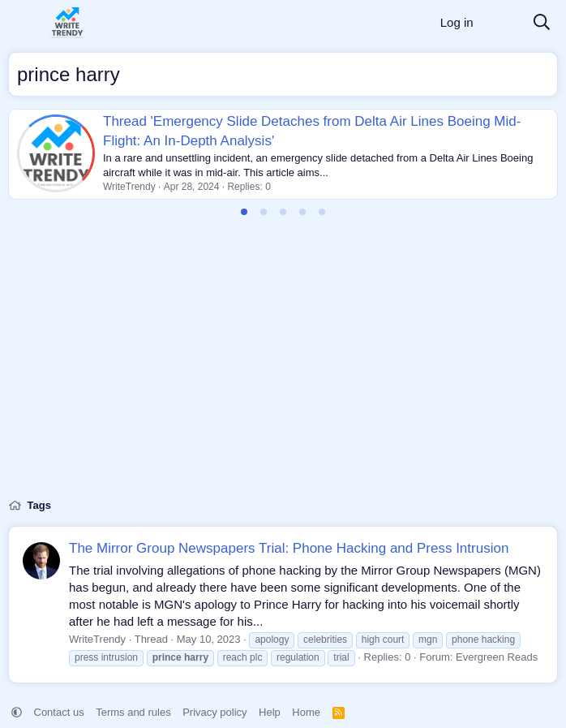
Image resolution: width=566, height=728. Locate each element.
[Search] (542, 23)
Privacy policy (214, 712)
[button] (17, 712)
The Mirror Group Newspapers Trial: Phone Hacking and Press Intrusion (289, 548)
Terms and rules (133, 712)
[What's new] (503, 23)
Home (306, 712)
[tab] (244, 212)
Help (270, 712)
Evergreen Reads (497, 657)
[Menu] (22, 23)
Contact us (59, 712)
